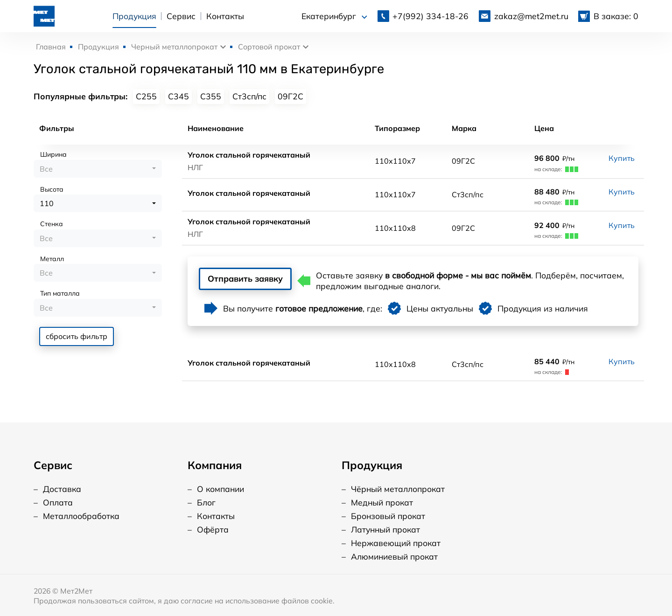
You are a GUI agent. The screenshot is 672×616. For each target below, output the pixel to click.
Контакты (224, 15)
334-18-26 (430, 15)
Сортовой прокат (269, 47)
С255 (146, 96)
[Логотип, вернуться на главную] (43, 14)
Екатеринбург (334, 15)
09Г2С (290, 96)
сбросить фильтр (77, 336)
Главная (51, 47)
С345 (178, 96)
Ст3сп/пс (249, 96)
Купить (622, 158)
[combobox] (98, 169)
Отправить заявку (256, 280)
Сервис (181, 15)
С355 (211, 96)
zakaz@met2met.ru (531, 15)
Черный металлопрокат (174, 47)
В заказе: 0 (616, 15)
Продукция (133, 15)
